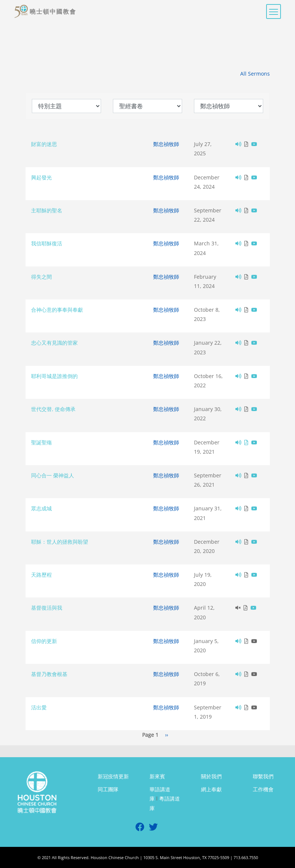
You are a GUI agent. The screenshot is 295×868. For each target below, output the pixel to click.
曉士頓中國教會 (53, 11)
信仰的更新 (44, 641)
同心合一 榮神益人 (53, 475)
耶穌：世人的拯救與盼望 (60, 542)
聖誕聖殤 (41, 442)
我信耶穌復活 (47, 243)
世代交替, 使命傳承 (53, 409)
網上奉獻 (211, 789)
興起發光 (41, 177)
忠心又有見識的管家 (54, 343)
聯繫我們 (263, 776)
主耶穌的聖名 (47, 210)
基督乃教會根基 (49, 674)
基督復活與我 (47, 608)
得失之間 (41, 277)
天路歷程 (41, 575)
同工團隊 (108, 789)
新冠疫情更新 (113, 776)
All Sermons (255, 74)
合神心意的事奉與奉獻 (57, 310)
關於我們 (211, 776)
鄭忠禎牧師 (166, 144)
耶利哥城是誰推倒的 (54, 376)
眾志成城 (41, 508)
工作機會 (263, 789)
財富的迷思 (44, 144)
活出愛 (39, 707)
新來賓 (157, 776)
